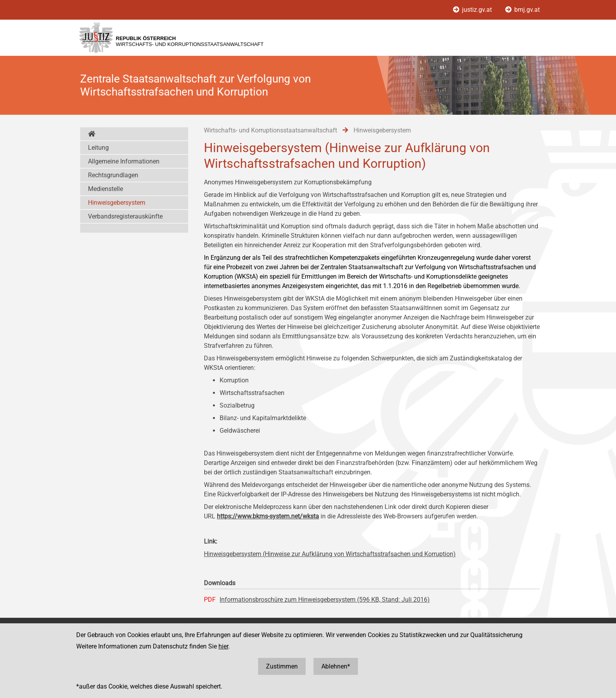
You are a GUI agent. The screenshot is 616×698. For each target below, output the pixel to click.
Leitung (98, 148)
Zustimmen (282, 666)
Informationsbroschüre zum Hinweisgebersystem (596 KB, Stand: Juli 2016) (325, 600)
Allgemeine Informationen (124, 161)
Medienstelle (105, 189)
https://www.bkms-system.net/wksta (268, 516)
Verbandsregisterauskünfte (125, 216)
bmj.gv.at (522, 10)
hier (223, 646)
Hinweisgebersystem (117, 203)
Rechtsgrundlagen (113, 175)
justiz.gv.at (473, 10)
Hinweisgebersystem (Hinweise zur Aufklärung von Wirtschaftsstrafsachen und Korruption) (330, 554)
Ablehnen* (336, 666)
